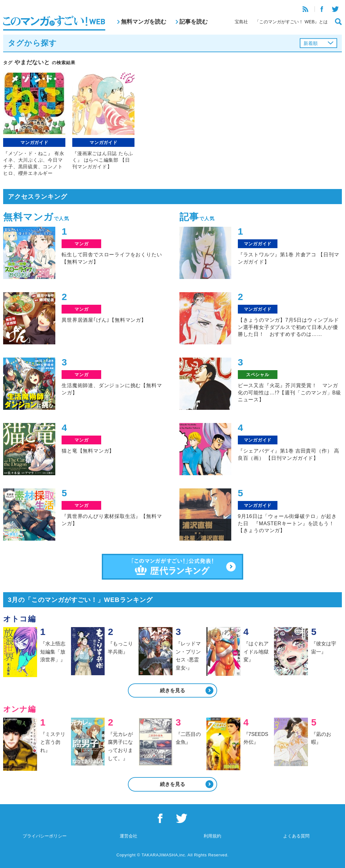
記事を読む (194, 22)
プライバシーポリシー (45, 836)
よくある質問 (296, 836)
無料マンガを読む (144, 22)
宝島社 (241, 22)
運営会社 (129, 836)
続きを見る (172, 690)
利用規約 (212, 836)
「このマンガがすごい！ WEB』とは (291, 22)
